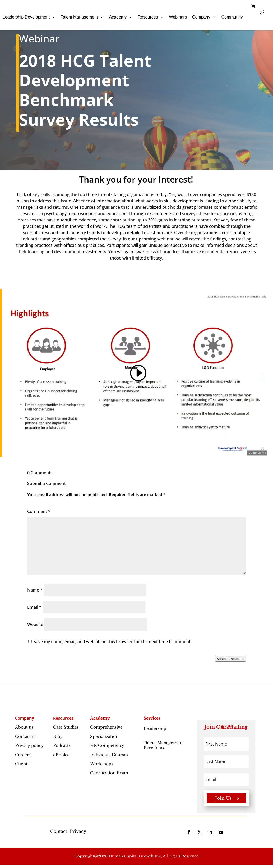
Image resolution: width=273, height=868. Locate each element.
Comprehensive (106, 727)
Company (204, 17)
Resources (151, 17)
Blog (58, 736)
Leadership (155, 731)
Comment (39, 511)
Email (34, 607)
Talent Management (82, 17)
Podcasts (62, 745)
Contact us (26, 736)
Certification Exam (109, 773)
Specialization (104, 736)
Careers (23, 755)
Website (35, 624)
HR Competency (107, 745)
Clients (22, 764)
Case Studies (66, 727)
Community (232, 17)
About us (24, 727)
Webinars (178, 17)
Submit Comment (230, 659)
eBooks (61, 755)
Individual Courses (109, 755)
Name (35, 590)
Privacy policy (29, 745)
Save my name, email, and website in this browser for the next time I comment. (113, 642)
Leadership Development (29, 17)
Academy (121, 17)
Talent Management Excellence (164, 745)
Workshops (102, 764)
